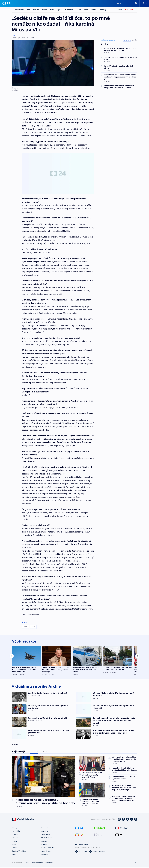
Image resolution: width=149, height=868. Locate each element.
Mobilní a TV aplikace (19, 852)
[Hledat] (136, 3)
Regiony (59, 10)
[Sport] (120, 10)
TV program (16, 829)
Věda (86, 10)
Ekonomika (69, 10)
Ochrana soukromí (37, 863)
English (27, 863)
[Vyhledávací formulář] (127, 3)
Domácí (45, 10)
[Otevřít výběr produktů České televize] (144, 3)
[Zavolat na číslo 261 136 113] (81, 852)
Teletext (15, 839)
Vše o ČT (15, 855)
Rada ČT (44, 842)
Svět (52, 10)
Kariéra (44, 845)
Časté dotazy (46, 852)
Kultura (93, 10)
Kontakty (45, 855)
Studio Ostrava (47, 839)
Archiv (26, 627)
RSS (136, 863)
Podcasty (103, 10)
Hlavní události (19, 10)
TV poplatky (16, 835)
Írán (28, 10)
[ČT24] (6, 3)
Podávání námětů (48, 849)
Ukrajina (36, 10)
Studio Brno (46, 835)
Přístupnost (49, 863)
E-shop (14, 849)
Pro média (45, 829)
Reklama (45, 832)
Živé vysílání (16, 832)
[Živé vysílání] (130, 10)
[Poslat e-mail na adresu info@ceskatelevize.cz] (99, 852)
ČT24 (13, 36)
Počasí (79, 10)
